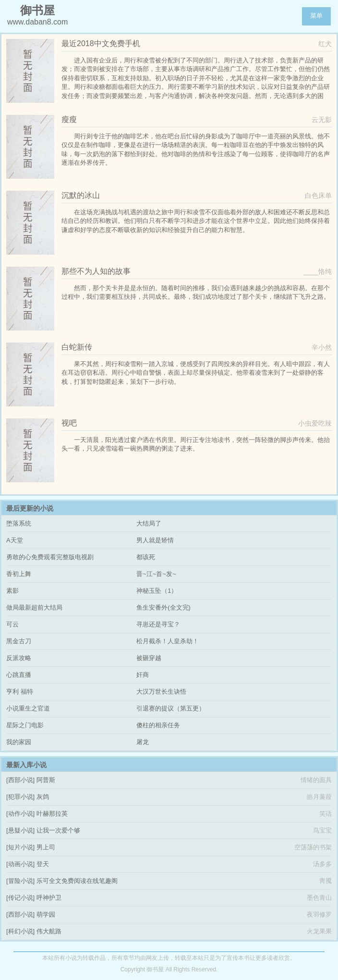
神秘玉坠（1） (157, 591)
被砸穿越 (149, 658)
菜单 (316, 16)
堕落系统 (19, 523)
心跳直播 (19, 675)
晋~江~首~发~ (156, 574)
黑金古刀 (19, 641)
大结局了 (149, 523)
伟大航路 (49, 931)
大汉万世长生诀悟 (161, 692)
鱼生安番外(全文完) (163, 607)
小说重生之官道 (28, 708)
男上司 (46, 847)
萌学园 (46, 914)
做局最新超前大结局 (34, 607)
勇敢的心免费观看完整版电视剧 (50, 557)
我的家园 (19, 742)
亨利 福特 (20, 692)
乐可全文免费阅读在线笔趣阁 (77, 881)
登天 (43, 864)
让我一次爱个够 (58, 830)
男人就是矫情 (155, 540)
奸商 (143, 675)
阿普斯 (46, 780)
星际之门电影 (25, 725)
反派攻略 (19, 658)
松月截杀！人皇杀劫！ (168, 641)
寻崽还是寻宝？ (158, 624)
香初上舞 (19, 574)
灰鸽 (43, 797)
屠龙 (143, 742)
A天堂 (15, 540)
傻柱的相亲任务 (158, 725)
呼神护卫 (49, 898)
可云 (12, 624)
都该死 (146, 557)
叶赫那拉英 (52, 814)
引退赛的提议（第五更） (171, 708)
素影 (12, 591)
